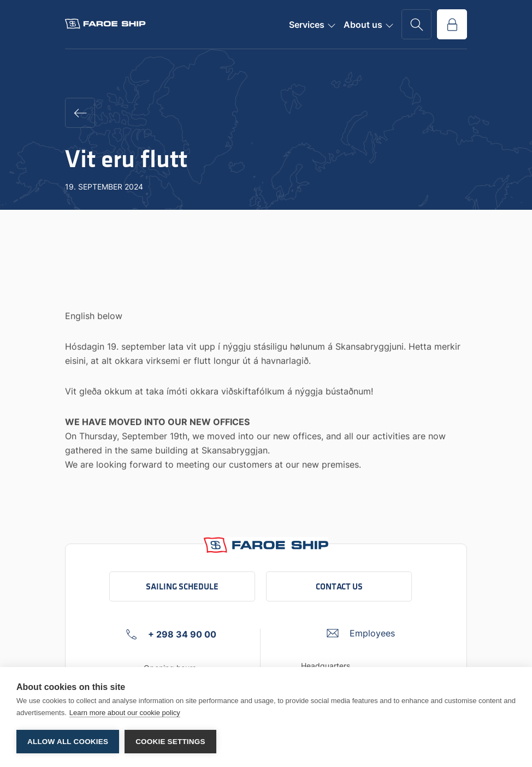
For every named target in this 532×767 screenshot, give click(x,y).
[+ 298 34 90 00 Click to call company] (171, 634)
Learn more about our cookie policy (125, 713)
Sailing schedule (182, 586)
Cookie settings (170, 742)
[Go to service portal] (452, 24)
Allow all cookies (68, 742)
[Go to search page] (416, 24)
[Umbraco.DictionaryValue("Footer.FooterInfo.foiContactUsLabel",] (361, 633)
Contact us (339, 586)
